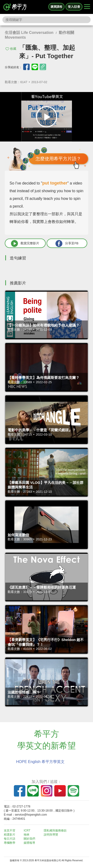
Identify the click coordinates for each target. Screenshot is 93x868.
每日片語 (10, 839)
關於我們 (29, 839)
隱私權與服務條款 (55, 831)
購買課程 (56, 7)
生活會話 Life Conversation (29, 33)
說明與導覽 (51, 835)
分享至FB (67, 243)
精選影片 (10, 835)
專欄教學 (10, 843)
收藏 (13, 49)
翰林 (27, 835)
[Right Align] (87, 7)
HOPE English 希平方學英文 (40, 762)
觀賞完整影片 (25, 243)
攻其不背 (10, 831)
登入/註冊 (74, 7)
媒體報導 (29, 843)
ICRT (27, 831)
